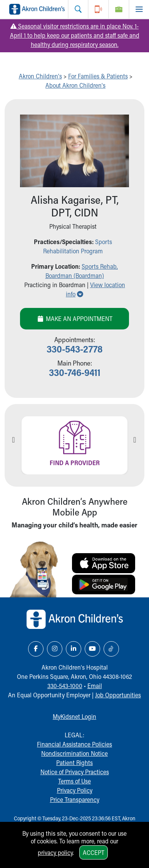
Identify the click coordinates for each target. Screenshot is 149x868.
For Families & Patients (98, 76)
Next (135, 440)
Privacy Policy (75, 790)
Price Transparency (75, 799)
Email (95, 686)
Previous (13, 440)
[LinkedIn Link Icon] (74, 649)
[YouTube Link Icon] (92, 649)
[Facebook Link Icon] (36, 649)
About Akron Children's (75, 85)
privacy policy (55, 852)
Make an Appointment (74, 318)
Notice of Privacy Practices (75, 772)
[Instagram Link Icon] (55, 649)
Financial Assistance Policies (74, 744)
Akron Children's (40, 76)
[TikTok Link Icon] (111, 649)
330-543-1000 (65, 686)
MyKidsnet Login (74, 716)
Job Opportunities (118, 695)
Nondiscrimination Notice (74, 753)
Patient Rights (74, 762)
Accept (94, 852)
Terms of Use (74, 781)
